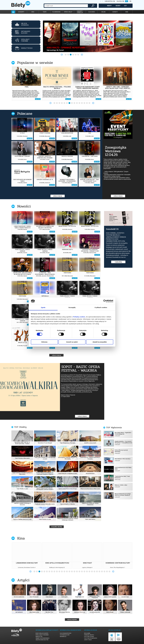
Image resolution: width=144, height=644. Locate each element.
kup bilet (38, 99)
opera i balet (68, 12)
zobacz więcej (58, 196)
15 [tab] (90, 103)
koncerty (21, 12)
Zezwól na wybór (72, 342)
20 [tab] (82, 572)
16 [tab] (72, 572)
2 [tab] (68, 55)
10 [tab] (77, 103)
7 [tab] (69, 103)
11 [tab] (80, 103)
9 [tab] (75, 103)
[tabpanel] (88, 36)
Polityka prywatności (91, 638)
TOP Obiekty (20, 427)
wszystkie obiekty (57, 527)
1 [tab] (66, 55)
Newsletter (39, 637)
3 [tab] (71, 55)
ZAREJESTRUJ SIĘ (110, 1)
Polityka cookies (89, 637)
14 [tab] (87, 103)
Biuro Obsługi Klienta (42, 633)
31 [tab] (110, 572)
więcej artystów (72, 620)
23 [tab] (90, 572)
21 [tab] (85, 572)
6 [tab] (78, 55)
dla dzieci (92, 12)
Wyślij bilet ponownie (42, 635)
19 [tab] (80, 572)
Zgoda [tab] (43, 307)
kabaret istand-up (80, 12)
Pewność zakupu (89, 635)
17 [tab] (75, 572)
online (103, 12)
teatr (45, 12)
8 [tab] (72, 103)
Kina (21, 538)
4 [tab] (73, 55)
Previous (62, 55)
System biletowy (65, 635)
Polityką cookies (79, 317)
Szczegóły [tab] (72, 307)
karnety (115, 12)
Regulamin (87, 633)
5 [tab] (76, 55)
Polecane (25, 114)
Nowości (24, 206)
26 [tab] (97, 572)
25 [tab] (95, 572)
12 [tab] (82, 103)
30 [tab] (107, 572)
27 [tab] (100, 572)
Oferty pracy (88, 640)
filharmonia (56, 12)
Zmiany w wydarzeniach (42, 638)
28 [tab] (102, 572)
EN (130, 1)
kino (33, 12)
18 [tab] (77, 572)
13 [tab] (85, 103)
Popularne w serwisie (35, 63)
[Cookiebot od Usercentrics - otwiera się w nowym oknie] (105, 301)
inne (127, 12)
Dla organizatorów (66, 633)
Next (82, 55)
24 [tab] (92, 572)
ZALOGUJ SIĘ (120, 1)
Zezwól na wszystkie (100, 342)
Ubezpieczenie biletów (42, 640)
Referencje (63, 637)
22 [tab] (87, 572)
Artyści (23, 580)
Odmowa (44, 342)
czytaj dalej (118, 262)
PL (127, 1)
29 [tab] (105, 572)
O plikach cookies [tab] (101, 307)
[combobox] (66, 6)
